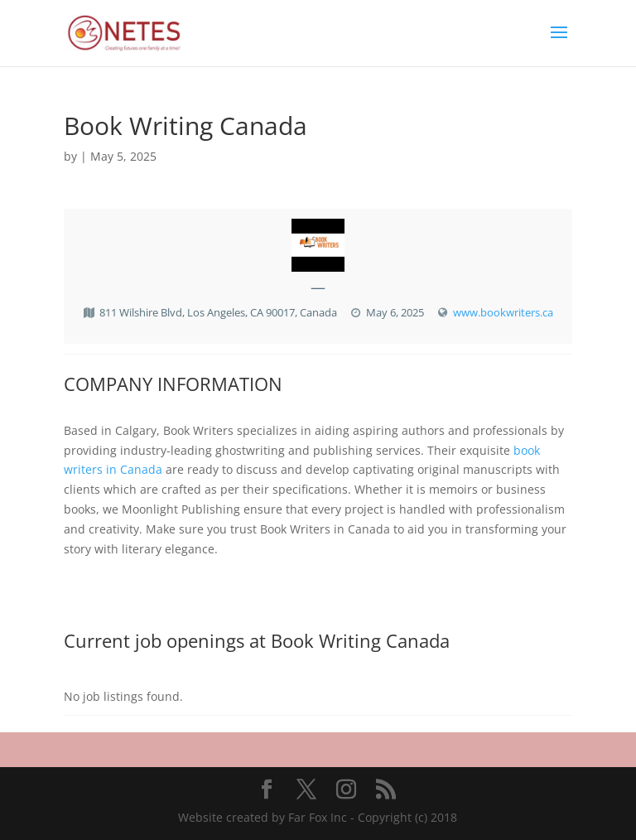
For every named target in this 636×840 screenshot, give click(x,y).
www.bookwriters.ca (503, 312)
